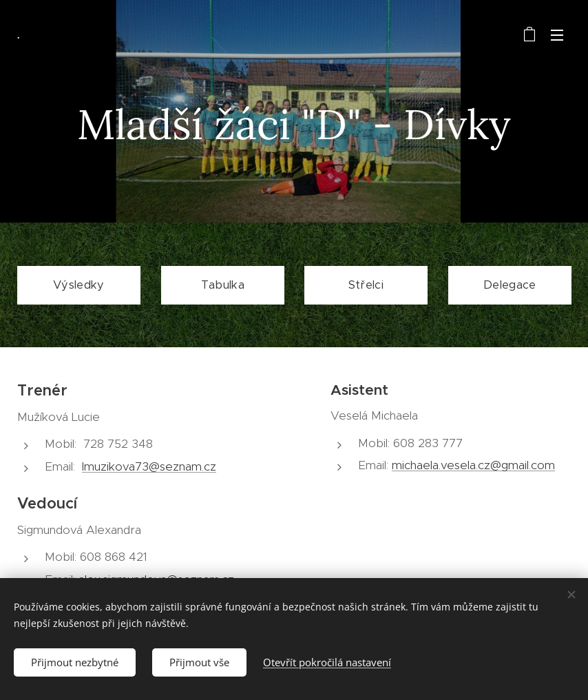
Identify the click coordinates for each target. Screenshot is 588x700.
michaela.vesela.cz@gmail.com (473, 466)
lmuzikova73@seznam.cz (149, 466)
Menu (557, 35)
